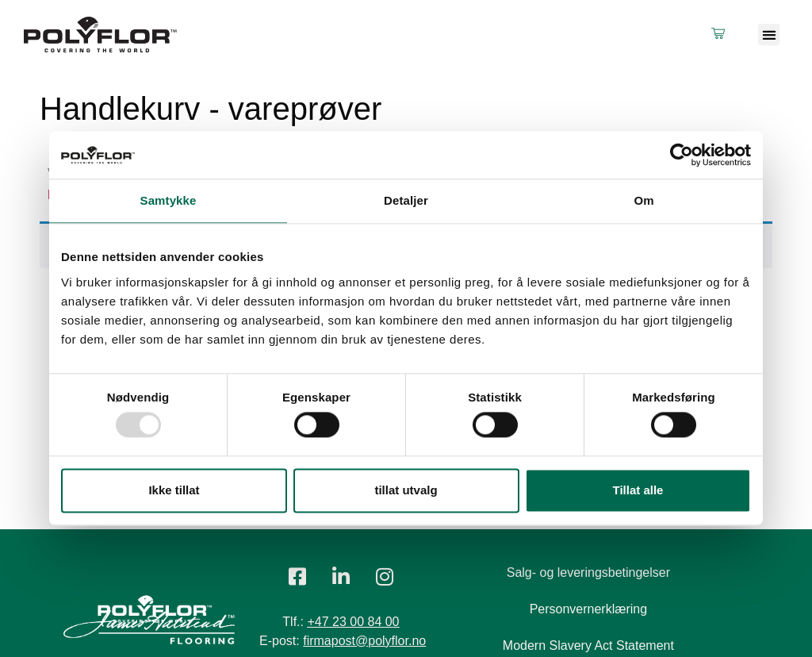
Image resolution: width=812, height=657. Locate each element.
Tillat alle (638, 490)
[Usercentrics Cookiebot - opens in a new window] (682, 155)
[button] (769, 35)
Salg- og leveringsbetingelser (588, 572)
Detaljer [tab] (406, 200)
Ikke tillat (174, 490)
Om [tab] (643, 200)
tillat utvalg (406, 490)
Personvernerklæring (589, 609)
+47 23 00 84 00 (353, 622)
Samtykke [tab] (169, 200)
